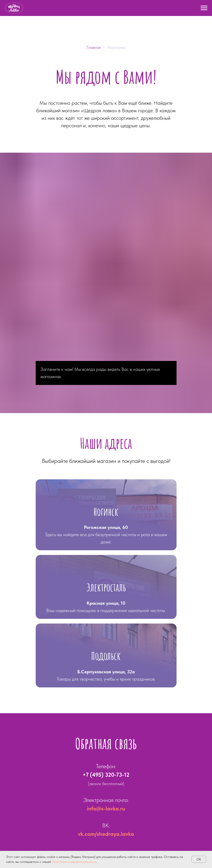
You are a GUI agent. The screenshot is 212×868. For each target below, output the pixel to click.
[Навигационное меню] (204, 8)
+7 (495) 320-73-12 (106, 775)
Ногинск (106, 512)
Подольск (106, 656)
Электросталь (106, 587)
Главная (94, 47)
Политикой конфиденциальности (74, 862)
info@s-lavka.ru (106, 808)
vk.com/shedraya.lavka (106, 834)
